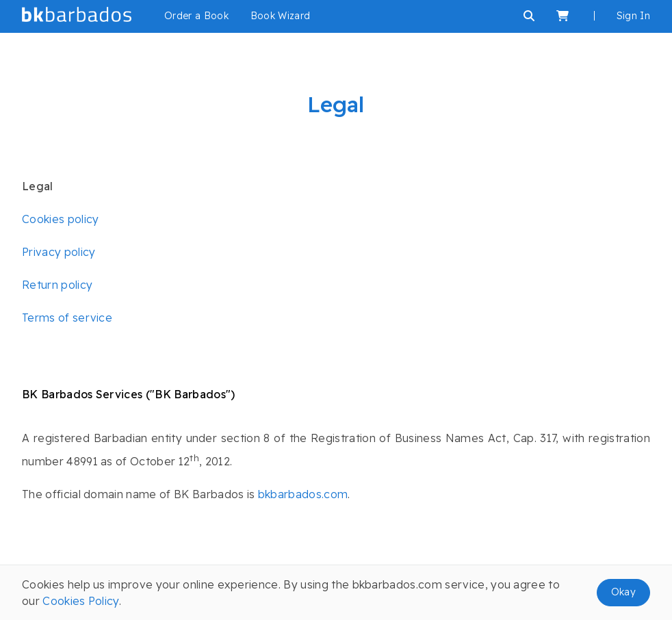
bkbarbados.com (303, 494)
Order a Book (196, 16)
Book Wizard (281, 16)
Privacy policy (59, 252)
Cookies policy (60, 219)
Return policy (57, 285)
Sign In (633, 16)
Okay (623, 592)
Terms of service (67, 318)
